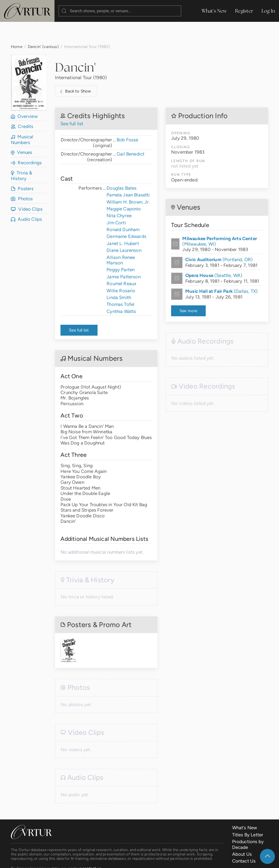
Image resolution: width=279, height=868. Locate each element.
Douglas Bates (122, 166)
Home (17, 25)
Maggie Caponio (124, 187)
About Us (242, 832)
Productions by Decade (248, 822)
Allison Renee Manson (121, 238)
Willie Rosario (121, 269)
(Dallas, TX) (221, 269)
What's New (214, 11)
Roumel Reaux (121, 262)
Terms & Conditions (96, 860)
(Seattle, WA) (214, 253)
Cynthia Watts (121, 290)
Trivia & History (22, 154)
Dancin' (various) (43, 25)
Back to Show (75, 70)
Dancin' (75, 45)
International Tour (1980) (81, 56)
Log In (268, 11)
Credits (22, 105)
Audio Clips (26, 197)
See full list (72, 102)
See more (188, 289)
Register (244, 11)
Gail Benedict (131, 132)
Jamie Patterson (124, 255)
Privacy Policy (135, 860)
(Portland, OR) (219, 238)
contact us (92, 846)
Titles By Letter (248, 813)
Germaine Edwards (126, 214)
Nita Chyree (119, 194)
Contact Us (244, 839)
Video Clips (27, 187)
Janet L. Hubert (123, 222)
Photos (22, 177)
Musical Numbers (22, 118)
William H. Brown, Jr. (128, 180)
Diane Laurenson (124, 228)
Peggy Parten (121, 248)
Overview (24, 94)
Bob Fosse (128, 118)
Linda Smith (119, 276)
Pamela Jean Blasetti (128, 173)
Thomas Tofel (120, 282)
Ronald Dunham (123, 208)
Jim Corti (116, 201)
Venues (22, 130)
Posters (22, 167)
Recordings (26, 141)
